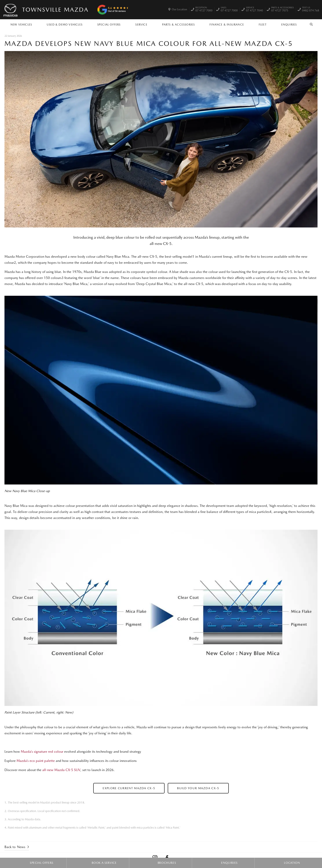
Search (309, 24)
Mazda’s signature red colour (42, 752)
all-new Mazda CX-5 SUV (61, 770)
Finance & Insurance (227, 25)
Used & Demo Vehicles (65, 25)
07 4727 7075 (283, 10)
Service (141, 25)
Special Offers (109, 25)
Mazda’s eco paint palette (36, 761)
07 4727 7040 (254, 10)
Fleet (263, 25)
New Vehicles (21, 25)
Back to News (15, 847)
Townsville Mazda (55, 10)
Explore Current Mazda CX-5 (129, 788)
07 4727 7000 (204, 10)
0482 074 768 (311, 10)
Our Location (179, 9)
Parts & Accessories (179, 25)
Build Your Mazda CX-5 (198, 788)
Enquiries (289, 25)
